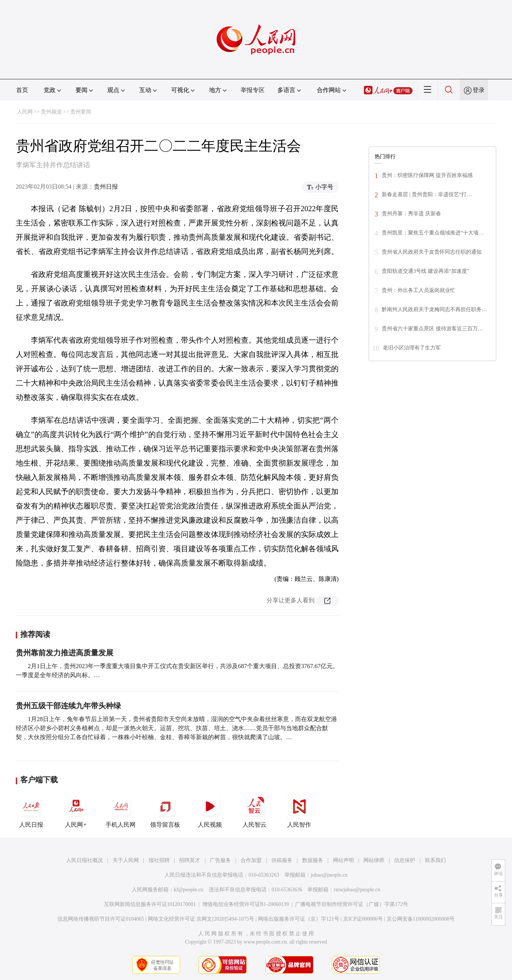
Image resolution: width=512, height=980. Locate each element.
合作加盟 (251, 860)
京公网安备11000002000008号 (421, 919)
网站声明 (343, 860)
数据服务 (313, 860)
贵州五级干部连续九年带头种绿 (68, 706)
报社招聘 (159, 860)
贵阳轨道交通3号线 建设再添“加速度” (425, 271)
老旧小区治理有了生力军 (412, 348)
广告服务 (220, 860)
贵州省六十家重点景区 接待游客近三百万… (432, 329)
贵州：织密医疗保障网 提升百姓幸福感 (427, 175)
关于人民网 (126, 860)
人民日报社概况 (84, 860)
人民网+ (76, 811)
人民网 (25, 112)
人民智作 (299, 811)
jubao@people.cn (329, 875)
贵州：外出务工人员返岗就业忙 (419, 290)
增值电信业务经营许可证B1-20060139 (246, 904)
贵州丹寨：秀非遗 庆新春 (411, 214)
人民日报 (31, 811)
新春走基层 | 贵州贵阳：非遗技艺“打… (427, 194)
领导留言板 (165, 811)
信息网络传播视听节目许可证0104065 (101, 919)
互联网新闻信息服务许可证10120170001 (150, 904)
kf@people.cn (189, 890)
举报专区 (253, 90)
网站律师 (374, 860)
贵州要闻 (81, 112)
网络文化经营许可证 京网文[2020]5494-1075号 (201, 919)
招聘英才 (190, 860)
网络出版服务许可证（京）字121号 (299, 919)
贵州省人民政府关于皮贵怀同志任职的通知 (432, 252)
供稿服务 (282, 860)
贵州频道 (51, 112)
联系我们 (435, 860)
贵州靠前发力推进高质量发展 (65, 653)
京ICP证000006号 (363, 919)
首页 (22, 90)
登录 (479, 90)
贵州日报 (106, 187)
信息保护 (405, 860)
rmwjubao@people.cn (357, 890)
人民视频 (210, 811)
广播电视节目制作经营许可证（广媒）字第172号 (352, 904)
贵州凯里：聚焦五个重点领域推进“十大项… (433, 233)
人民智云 (254, 811)
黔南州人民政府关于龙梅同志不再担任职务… (434, 309)
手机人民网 (120, 811)
